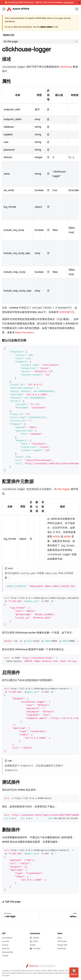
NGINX (67, 537)
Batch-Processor (25, 333)
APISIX (57, 537)
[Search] (77, 9)
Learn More (69, 3)
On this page (11, 42)
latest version (46, 27)
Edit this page (11, 902)
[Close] (79, 3)
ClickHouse (66, 67)
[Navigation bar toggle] (4, 9)
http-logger (64, 489)
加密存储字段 (67, 312)
